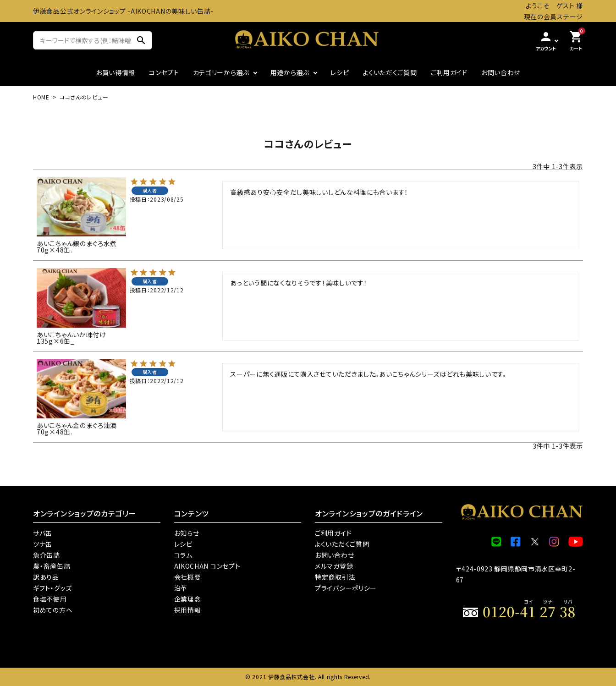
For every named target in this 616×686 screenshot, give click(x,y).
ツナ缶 (43, 544)
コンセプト (164, 72)
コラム (183, 555)
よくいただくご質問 (390, 72)
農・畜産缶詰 (52, 566)
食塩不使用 (50, 599)
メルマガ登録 (334, 566)
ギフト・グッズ (52, 588)
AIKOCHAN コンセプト (207, 566)
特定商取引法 (335, 577)
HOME (41, 97)
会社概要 (188, 577)
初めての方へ (53, 610)
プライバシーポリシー (346, 588)
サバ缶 (43, 533)
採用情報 (188, 610)
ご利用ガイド (449, 72)
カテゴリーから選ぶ (221, 72)
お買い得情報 (115, 72)
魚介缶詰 (47, 555)
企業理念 (188, 599)
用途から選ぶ (290, 72)
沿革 (181, 588)
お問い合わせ (501, 72)
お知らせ (187, 533)
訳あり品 (46, 577)
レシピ (340, 72)
